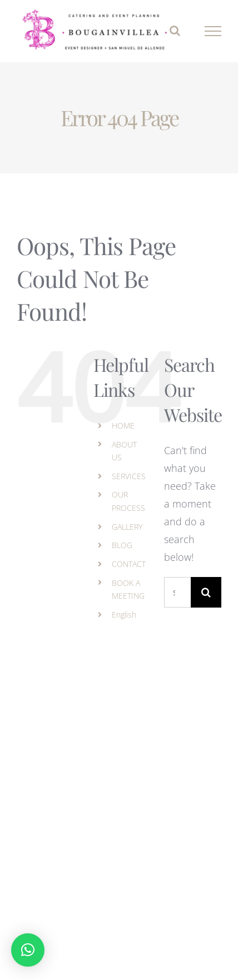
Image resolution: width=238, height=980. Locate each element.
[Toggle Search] (175, 31)
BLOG (122, 545)
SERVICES (129, 476)
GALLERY (127, 527)
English (124, 615)
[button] (28, 950)
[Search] (206, 592)
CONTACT (129, 564)
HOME (123, 426)
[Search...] (177, 592)
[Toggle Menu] (213, 31)
